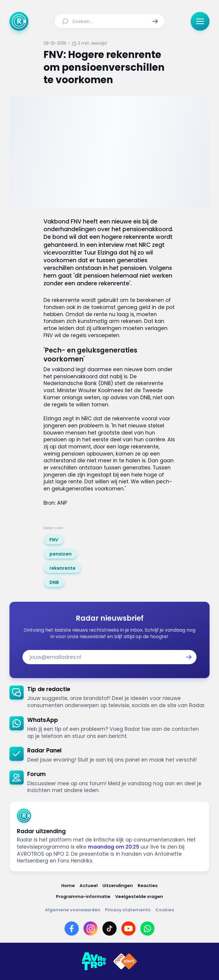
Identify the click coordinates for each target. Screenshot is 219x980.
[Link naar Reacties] (148, 886)
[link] (54, 540)
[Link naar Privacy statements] (128, 910)
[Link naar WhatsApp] (147, 928)
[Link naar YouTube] (128, 928)
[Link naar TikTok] (109, 928)
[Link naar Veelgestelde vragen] (139, 897)
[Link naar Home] (68, 886)
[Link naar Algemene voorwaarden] (73, 910)
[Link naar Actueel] (89, 886)
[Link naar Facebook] (72, 928)
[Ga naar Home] (19, 21)
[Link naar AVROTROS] (94, 961)
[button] (155, 21)
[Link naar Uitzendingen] (118, 886)
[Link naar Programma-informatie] (83, 897)
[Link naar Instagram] (91, 928)
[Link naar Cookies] (165, 910)
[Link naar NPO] (125, 961)
